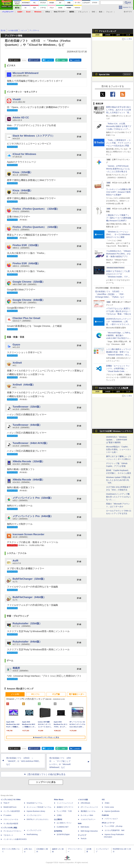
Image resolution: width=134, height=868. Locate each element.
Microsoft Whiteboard (26, 73)
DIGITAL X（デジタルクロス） (38, 819)
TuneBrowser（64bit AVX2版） (31, 443)
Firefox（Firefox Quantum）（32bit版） (36, 209)
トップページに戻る (46, 782)
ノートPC (15, 694)
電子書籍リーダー (77, 694)
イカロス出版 (83, 800)
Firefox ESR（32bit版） (26, 245)
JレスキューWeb (87, 815)
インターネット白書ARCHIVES (15, 839)
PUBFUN (105, 815)
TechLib (83, 839)
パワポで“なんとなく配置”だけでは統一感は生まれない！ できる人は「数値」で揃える (119, 311)
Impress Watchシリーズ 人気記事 (114, 388)
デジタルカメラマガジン (12, 831)
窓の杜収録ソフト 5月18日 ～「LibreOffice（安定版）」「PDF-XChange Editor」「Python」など (110, 294)
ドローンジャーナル (11, 819)
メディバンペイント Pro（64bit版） (33, 516)
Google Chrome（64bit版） (29, 300)
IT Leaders (7, 815)
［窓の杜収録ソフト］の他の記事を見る (46, 774)
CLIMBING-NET (63, 827)
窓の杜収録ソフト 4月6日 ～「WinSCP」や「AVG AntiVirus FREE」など (24, 761)
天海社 (107, 803)
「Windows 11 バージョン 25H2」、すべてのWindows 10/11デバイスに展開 (118, 234)
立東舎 (59, 815)
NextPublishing (32, 834)
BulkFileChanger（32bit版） (29, 579)
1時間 (97, 35)
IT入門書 (56, 694)
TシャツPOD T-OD (64, 811)
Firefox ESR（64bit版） (26, 263)
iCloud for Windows (24, 154)
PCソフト (35, 694)
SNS (93, 12)
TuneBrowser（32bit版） (27, 407)
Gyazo (16, 345)
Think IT (6, 803)
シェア (36, 60)
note (63, 60)
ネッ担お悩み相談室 (11, 824)
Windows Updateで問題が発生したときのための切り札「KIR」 (118, 480)
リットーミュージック (65, 803)
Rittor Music (59, 800)
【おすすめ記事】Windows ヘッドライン (115, 431)
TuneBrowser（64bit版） (27, 425)
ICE (103, 800)
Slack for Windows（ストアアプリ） (34, 136)
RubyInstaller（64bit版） (27, 642)
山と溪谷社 (58, 819)
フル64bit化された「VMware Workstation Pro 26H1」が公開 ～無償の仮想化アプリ (118, 254)
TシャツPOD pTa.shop (113, 826)
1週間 (118, 35)
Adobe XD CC (21, 117)
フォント (109, 12)
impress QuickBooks (112, 811)
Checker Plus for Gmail (26, 318)
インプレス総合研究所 (12, 811)
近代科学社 (58, 831)
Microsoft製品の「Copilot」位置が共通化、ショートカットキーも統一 (119, 449)
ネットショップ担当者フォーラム (39, 807)
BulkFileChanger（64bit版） (29, 597)
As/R (15, 561)
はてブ (50, 60)
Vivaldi (17, 99)
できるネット (8, 835)
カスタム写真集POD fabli (114, 830)
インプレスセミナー (34, 815)
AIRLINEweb (85, 803)
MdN (80, 824)
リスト (24, 60)
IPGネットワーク (108, 823)
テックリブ (82, 835)
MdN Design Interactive (89, 831)
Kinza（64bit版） (23, 190)
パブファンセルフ (111, 819)
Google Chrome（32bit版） (29, 282)
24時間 (108, 35)
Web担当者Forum (10, 807)
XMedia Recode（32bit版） (29, 461)
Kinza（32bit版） (23, 172)
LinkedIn (77, 60)
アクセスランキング (107, 31)
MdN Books (85, 827)
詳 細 (79, 74)
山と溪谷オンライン (64, 823)
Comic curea (109, 807)
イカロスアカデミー (88, 819)
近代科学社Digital (63, 834)
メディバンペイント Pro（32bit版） (33, 498)
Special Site (104, 74)
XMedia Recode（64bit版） (29, 480)
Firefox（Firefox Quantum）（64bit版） (36, 227)
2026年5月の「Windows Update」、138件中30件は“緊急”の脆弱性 (117, 440)
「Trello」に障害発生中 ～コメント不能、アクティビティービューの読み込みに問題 (119, 143)
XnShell (17, 363)
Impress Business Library (36, 811)
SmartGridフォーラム (35, 803)
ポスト (16, 60)
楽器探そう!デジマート (65, 807)
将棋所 (16, 668)
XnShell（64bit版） (24, 385)
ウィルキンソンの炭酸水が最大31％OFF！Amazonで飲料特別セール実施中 (119, 192)
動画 (101, 12)
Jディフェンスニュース (89, 807)
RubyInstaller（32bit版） (27, 623)
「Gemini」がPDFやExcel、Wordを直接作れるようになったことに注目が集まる (118, 169)
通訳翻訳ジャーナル (88, 811)
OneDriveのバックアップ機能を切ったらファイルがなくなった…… (119, 497)
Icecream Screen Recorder (28, 534)
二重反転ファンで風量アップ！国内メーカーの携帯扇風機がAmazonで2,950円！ (119, 218)
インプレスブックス (34, 830)
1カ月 (128, 35)
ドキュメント (83, 12)
